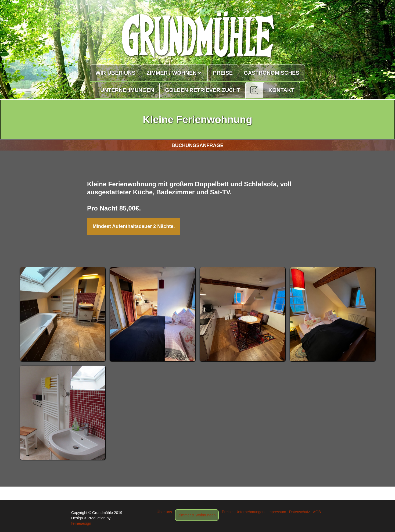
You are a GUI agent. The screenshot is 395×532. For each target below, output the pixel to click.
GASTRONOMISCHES (272, 73)
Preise (227, 512)
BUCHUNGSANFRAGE (198, 145)
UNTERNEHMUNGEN (127, 90)
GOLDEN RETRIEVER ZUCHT (202, 90)
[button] (174, 73)
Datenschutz (300, 512)
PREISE (223, 73)
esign (81, 523)
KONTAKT (281, 90)
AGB (317, 512)
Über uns (164, 512)
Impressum (277, 512)
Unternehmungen (250, 512)
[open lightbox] (63, 314)
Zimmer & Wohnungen (197, 515)
